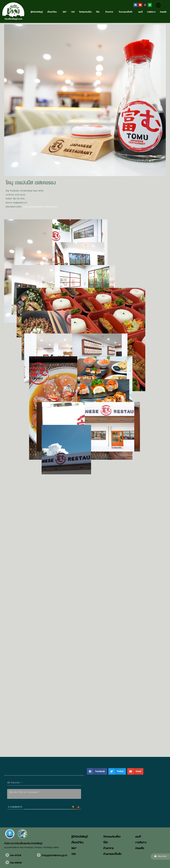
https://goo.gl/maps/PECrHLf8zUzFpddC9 (40, 207)
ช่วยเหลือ (163, 12)
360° (65, 12)
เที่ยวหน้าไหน (53, 12)
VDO (73, 12)
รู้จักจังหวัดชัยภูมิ (37, 12)
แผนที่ (140, 12)
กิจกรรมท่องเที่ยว (85, 12)
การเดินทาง (151, 12)
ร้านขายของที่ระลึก (126, 12)
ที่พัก (98, 12)
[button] (160, 857)
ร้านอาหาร (110, 12)
